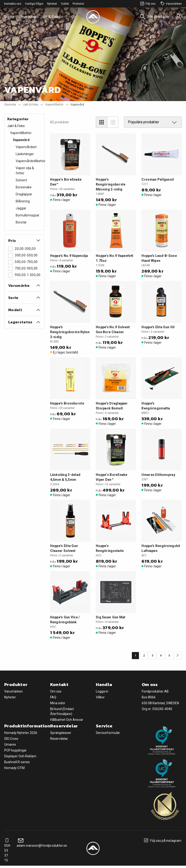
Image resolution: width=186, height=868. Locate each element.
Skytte (9, 17)
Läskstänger (25, 154)
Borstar (21, 222)
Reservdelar (59, 739)
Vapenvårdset (26, 147)
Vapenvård (21, 140)
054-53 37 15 (8, 850)
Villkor (100, 697)
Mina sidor (58, 703)
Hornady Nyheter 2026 (21, 733)
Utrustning (27, 17)
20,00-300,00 (22, 249)
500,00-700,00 (23, 262)
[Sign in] (178, 17)
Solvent (21, 180)
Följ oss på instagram (162, 841)
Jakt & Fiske (50, 17)
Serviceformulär (108, 733)
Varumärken (171, 4)
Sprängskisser (61, 733)
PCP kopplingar (15, 750)
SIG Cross (11, 739)
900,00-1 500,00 (24, 275)
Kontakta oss (13, 4)
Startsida (10, 105)
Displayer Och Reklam (20, 756)
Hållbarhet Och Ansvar (67, 720)
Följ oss (147, 4)
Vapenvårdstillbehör (31, 161)
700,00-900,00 (23, 269)
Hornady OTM (14, 768)
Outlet (65, 4)
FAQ (53, 697)
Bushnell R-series (17, 762)
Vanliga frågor (34, 4)
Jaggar (21, 208)
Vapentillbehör (54, 105)
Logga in (102, 691)
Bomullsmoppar (28, 215)
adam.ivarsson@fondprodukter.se (42, 843)
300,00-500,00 (23, 255)
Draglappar (24, 194)
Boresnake (24, 187)
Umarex (10, 744)
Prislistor (78, 4)
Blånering (23, 201)
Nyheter (52, 4)
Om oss (56, 691)
